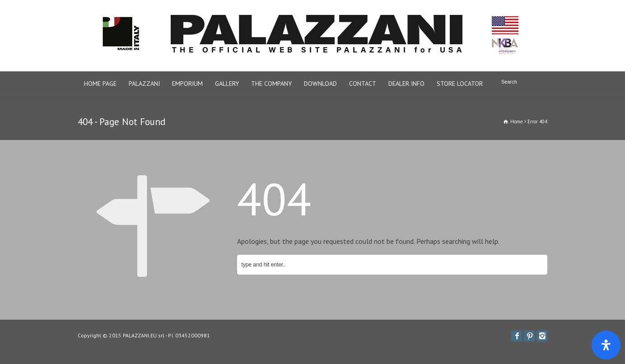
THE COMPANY (271, 84)
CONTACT (363, 84)
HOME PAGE (100, 84)
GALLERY (227, 84)
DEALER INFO (406, 84)
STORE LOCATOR (460, 84)
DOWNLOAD (320, 84)
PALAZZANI (144, 84)
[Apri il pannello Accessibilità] (606, 345)
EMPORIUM (187, 84)
